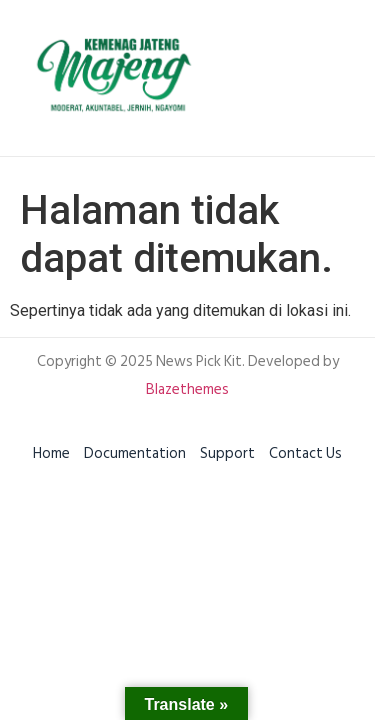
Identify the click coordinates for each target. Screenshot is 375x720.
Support (227, 453)
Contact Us (305, 453)
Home (51, 453)
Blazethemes (187, 389)
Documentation (135, 453)
